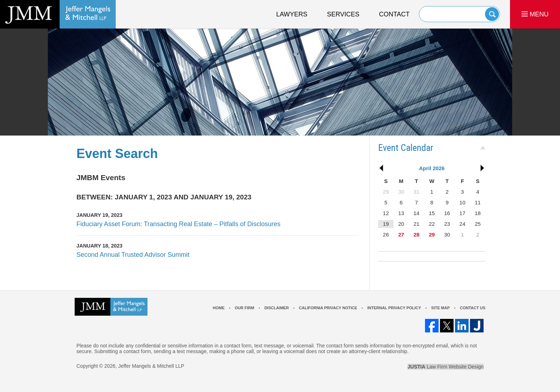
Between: (95, 197)
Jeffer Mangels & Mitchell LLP (151, 366)
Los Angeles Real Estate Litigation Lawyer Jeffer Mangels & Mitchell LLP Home (58, 14)
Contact (394, 14)
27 (401, 235)
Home (219, 308)
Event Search (117, 154)
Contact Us (473, 308)
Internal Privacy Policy (394, 308)
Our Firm (244, 308)
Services (343, 14)
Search (492, 14)
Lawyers (292, 14)
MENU (535, 14)
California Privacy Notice (328, 308)
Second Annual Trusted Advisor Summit (133, 255)
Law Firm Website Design (446, 367)
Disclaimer (276, 308)
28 (417, 235)
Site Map (440, 308)
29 (432, 235)
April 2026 (432, 168)
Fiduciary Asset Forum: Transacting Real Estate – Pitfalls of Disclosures (178, 224)
